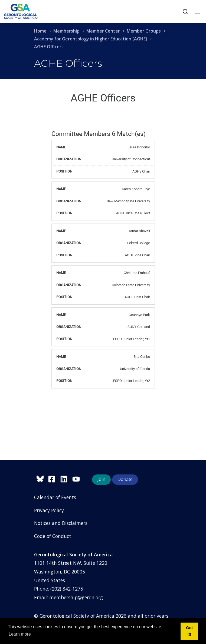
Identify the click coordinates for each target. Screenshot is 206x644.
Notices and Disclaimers (61, 523)
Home (40, 31)
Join (101, 479)
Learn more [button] (20, 634)
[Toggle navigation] (197, 11)
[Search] (185, 11)
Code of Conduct (53, 536)
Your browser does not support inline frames (103, 268)
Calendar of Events (55, 497)
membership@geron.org (76, 597)
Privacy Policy (49, 510)
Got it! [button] (189, 631)
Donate (125, 479)
